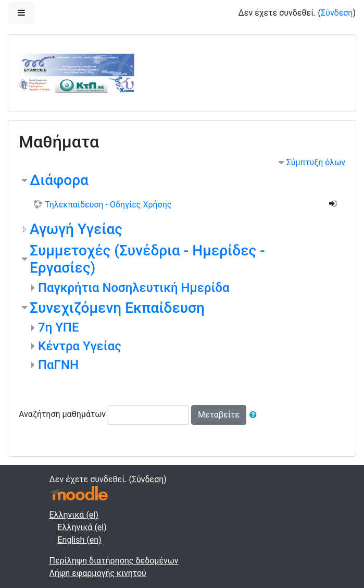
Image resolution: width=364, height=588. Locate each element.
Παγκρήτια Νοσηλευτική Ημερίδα (134, 288)
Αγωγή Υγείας (76, 229)
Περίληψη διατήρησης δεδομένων (114, 561)
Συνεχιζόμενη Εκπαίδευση (117, 308)
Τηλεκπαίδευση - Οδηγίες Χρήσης (108, 205)
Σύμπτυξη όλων (316, 162)
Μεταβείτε (219, 415)
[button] (255, 415)
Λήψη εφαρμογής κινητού (98, 573)
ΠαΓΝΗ (58, 365)
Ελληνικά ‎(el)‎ (74, 515)
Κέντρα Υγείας (80, 346)
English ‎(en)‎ (80, 540)
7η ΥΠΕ (58, 327)
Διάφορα (59, 180)
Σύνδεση (337, 13)
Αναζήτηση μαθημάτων (62, 414)
